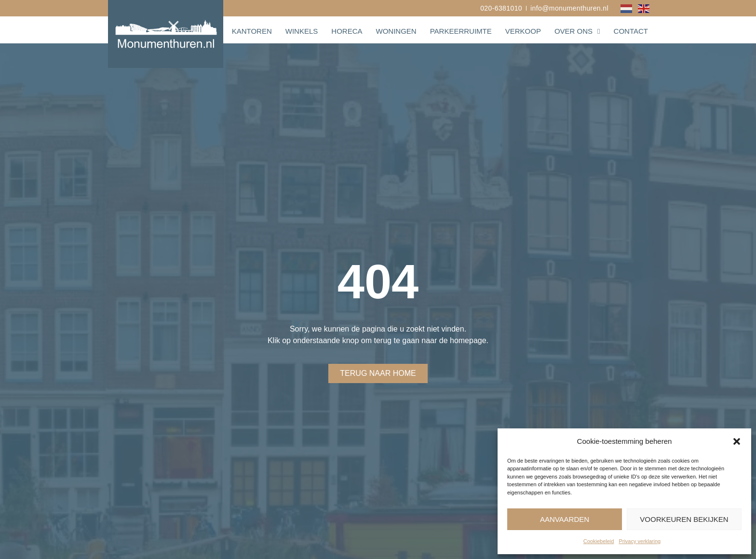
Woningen (396, 31)
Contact (631, 31)
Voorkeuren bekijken (684, 519)
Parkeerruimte (461, 31)
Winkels (302, 31)
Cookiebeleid (599, 541)
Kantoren (252, 31)
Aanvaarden (565, 519)
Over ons (577, 31)
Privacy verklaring (640, 541)
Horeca (347, 31)
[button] (737, 441)
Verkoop (523, 31)
